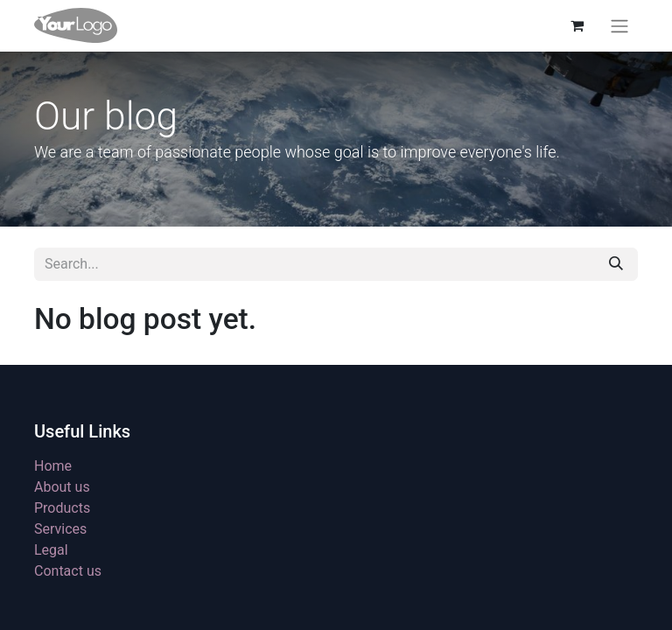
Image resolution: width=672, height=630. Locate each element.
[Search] (616, 264)
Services (60, 529)
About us (62, 487)
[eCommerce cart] (577, 25)
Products (62, 508)
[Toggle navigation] (619, 26)
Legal (51, 550)
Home (53, 466)
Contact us (68, 571)
